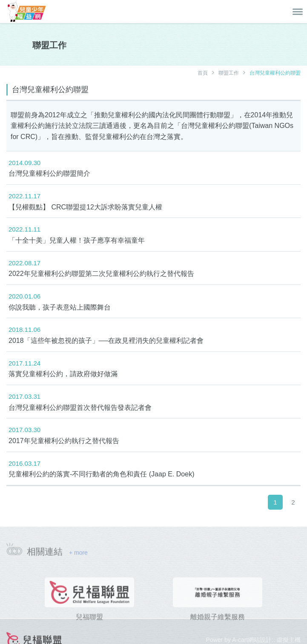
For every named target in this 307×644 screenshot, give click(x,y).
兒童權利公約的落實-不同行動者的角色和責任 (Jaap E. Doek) (101, 474)
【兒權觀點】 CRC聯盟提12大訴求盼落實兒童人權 (85, 207)
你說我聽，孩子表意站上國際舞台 (60, 307)
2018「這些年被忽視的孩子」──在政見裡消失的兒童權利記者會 (106, 341)
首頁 (203, 73)
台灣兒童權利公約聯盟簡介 (49, 173)
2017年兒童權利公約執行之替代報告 (64, 441)
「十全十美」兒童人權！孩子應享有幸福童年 (77, 240)
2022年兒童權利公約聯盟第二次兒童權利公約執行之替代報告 (101, 274)
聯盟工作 (229, 73)
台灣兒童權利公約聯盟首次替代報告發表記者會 (80, 408)
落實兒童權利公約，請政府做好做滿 (63, 374)
